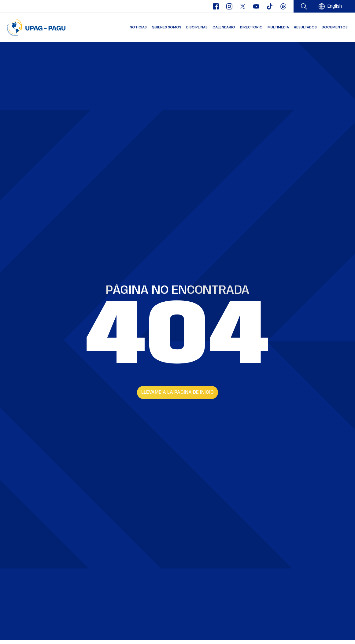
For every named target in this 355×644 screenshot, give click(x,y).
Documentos (335, 27)
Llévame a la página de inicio (177, 392)
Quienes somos (166, 27)
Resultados (305, 27)
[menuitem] (335, 7)
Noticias (138, 27)
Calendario (224, 27)
